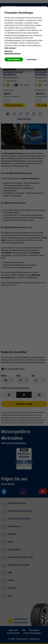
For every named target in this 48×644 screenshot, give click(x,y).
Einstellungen (32, 59)
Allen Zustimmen (14, 59)
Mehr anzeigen (11, 48)
